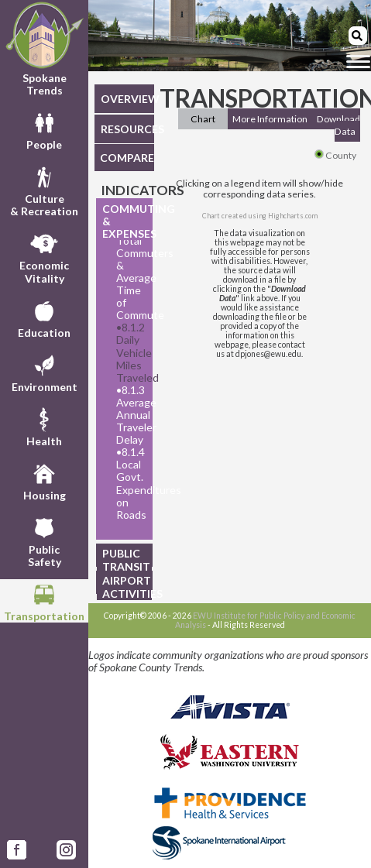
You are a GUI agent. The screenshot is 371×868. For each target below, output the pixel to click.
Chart (203, 119)
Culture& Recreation (44, 190)
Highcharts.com (293, 216)
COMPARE (127, 158)
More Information (270, 119)
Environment (45, 372)
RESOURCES (127, 129)
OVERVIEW (127, 99)
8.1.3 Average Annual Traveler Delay (130, 415)
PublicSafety (45, 540)
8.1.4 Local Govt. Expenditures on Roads (130, 483)
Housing (45, 480)
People (44, 129)
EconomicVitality (44, 256)
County (335, 155)
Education (44, 317)
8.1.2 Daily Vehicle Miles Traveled (130, 352)
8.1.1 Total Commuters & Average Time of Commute (130, 272)
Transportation (44, 601)
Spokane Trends (44, 49)
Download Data (338, 125)
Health (44, 426)
